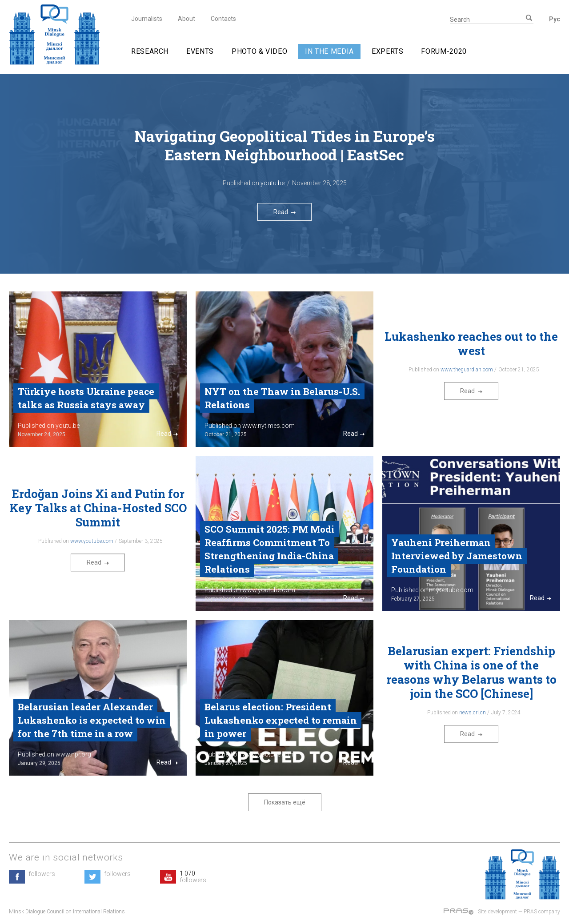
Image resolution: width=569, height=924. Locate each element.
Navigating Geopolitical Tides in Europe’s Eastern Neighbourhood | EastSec (284, 145)
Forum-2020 (444, 51)
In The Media (329, 51)
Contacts (223, 19)
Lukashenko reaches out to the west (471, 343)
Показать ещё (285, 802)
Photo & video (259, 51)
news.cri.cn (473, 713)
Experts (387, 51)
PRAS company (542, 912)
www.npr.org (73, 754)
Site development (497, 912)
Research (150, 51)
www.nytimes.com (268, 426)
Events (200, 51)
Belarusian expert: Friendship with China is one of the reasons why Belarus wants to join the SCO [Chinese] (471, 672)
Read (284, 212)
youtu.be (272, 183)
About (186, 19)
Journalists (147, 19)
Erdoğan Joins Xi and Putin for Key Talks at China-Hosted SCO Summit (98, 508)
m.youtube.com (451, 590)
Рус (555, 19)
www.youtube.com (92, 541)
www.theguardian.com (467, 370)
